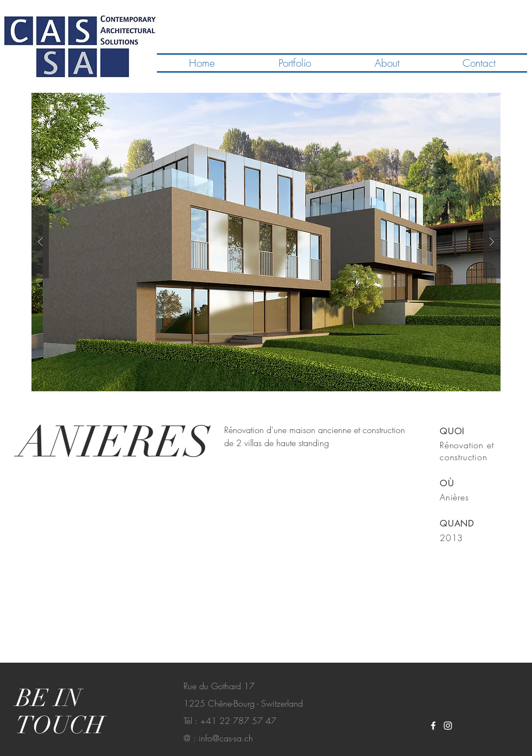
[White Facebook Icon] (433, 726)
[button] (266, 242)
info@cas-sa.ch (226, 738)
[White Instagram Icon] (448, 726)
